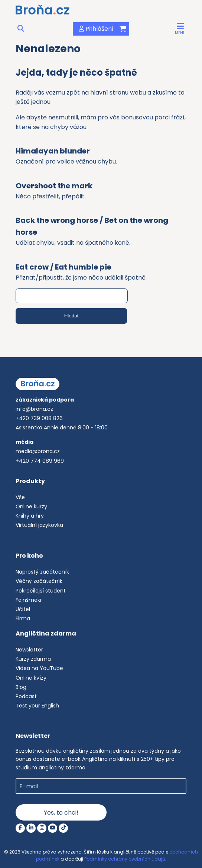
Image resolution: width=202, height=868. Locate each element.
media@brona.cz (38, 451)
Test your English (37, 706)
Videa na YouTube (39, 668)
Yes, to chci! (61, 813)
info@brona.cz (34, 409)
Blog (21, 687)
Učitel (23, 609)
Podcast (26, 696)
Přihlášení (95, 29)
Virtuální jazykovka (39, 525)
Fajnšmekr (29, 600)
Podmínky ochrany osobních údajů (125, 859)
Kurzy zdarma (33, 659)
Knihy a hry (30, 516)
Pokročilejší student (41, 591)
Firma (23, 618)
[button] (180, 29)
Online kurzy (31, 506)
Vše (20, 497)
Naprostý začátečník (42, 572)
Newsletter (29, 650)
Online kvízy (31, 678)
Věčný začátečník (39, 581)
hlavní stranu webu (118, 93)
